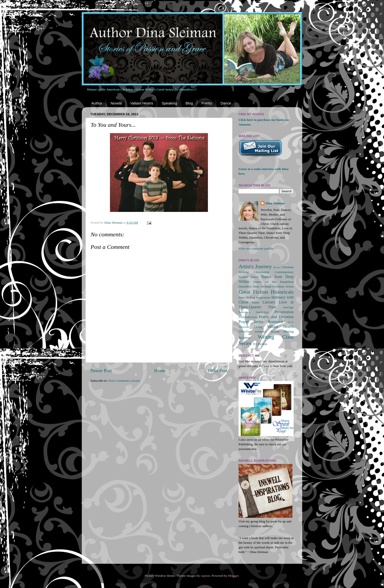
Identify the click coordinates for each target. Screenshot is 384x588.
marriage (288, 307)
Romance (276, 322)
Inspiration (263, 297)
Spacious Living (250, 327)
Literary (269, 302)
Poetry (207, 103)
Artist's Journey (255, 266)
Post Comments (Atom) (124, 381)
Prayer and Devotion (276, 317)
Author (97, 103)
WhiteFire (245, 332)
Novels (116, 103)
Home (160, 371)
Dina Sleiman (275, 203)
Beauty (277, 267)
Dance (226, 103)
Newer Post (101, 371)
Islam (255, 302)
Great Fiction (253, 292)
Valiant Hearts (142, 103)
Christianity (262, 272)
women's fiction (267, 331)
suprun (205, 576)
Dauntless (245, 286)
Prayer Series (251, 322)
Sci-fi (291, 322)
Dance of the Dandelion (273, 282)
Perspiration (284, 312)
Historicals (282, 292)
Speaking (169, 103)
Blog (189, 103)
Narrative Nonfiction (254, 312)
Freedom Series (283, 286)
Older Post (218, 371)
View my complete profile (256, 248)
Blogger (233, 576)
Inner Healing (247, 298)
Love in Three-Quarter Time (266, 305)
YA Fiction (260, 344)
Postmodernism (248, 317)
